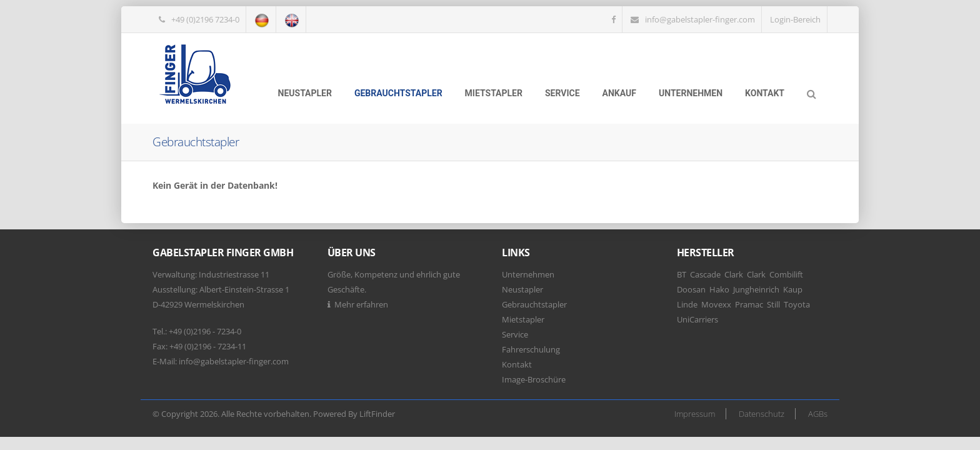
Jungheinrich (756, 289)
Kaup (793, 289)
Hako (719, 289)
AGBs (818, 414)
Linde (687, 304)
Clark (734, 274)
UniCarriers (697, 319)
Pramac (749, 304)
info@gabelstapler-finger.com (700, 19)
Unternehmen (691, 93)
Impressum (695, 414)
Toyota (797, 304)
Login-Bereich (795, 19)
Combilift (786, 274)
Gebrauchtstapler (398, 93)
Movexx (716, 304)
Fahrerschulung (531, 349)
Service (562, 93)
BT (682, 274)
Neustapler (305, 93)
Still (773, 304)
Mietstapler (494, 93)
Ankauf (619, 93)
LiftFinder (377, 414)
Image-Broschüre (534, 379)
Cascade (705, 274)
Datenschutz (762, 414)
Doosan (691, 289)
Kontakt (765, 93)
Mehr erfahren (361, 304)
